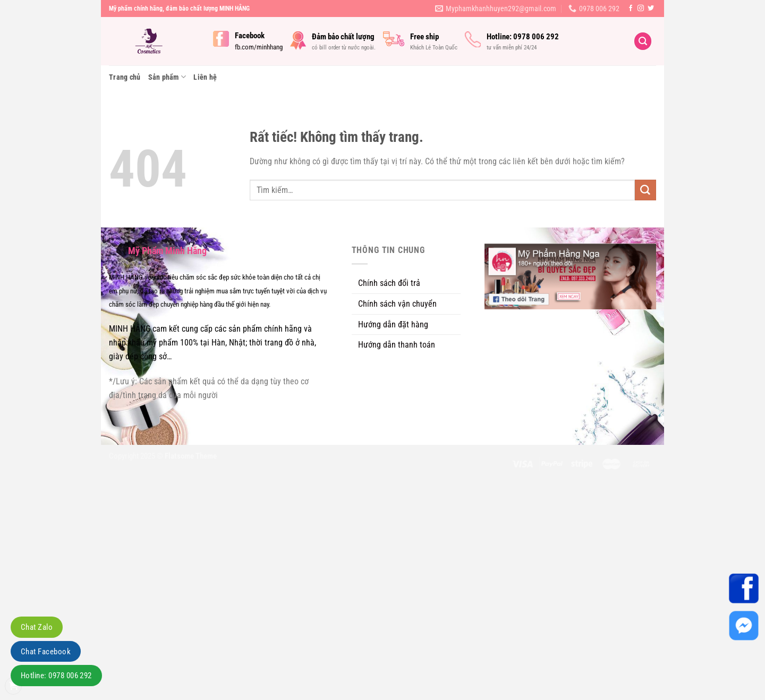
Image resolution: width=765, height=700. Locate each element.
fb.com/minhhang (259, 47)
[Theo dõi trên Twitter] (651, 9)
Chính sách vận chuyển (397, 304)
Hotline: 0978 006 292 (56, 676)
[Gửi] (645, 190)
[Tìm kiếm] (643, 41)
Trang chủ (125, 77)
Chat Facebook (46, 652)
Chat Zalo (37, 627)
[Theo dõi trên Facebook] (631, 9)
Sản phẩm (167, 77)
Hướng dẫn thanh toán (397, 345)
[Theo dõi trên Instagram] (641, 9)
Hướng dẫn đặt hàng (393, 324)
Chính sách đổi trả (389, 283)
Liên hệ (205, 77)
